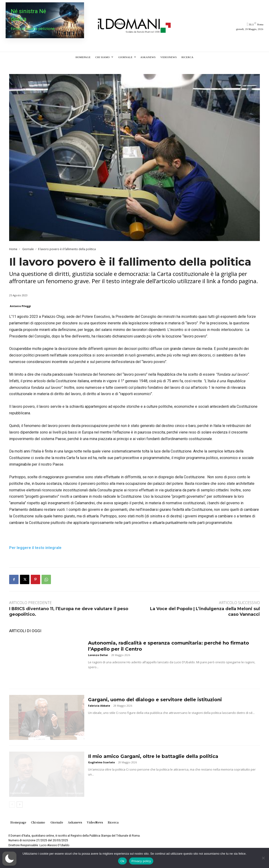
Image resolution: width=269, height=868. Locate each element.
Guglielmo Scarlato (101, 762)
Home (13, 249)
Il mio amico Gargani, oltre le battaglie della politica (153, 756)
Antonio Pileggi (20, 306)
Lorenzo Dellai (98, 655)
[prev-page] (12, 805)
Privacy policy (141, 861)
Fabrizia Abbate (99, 706)
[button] (9, 859)
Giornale (28, 249)
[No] (263, 858)
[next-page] (20, 805)
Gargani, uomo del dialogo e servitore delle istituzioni (155, 700)
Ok (122, 861)
